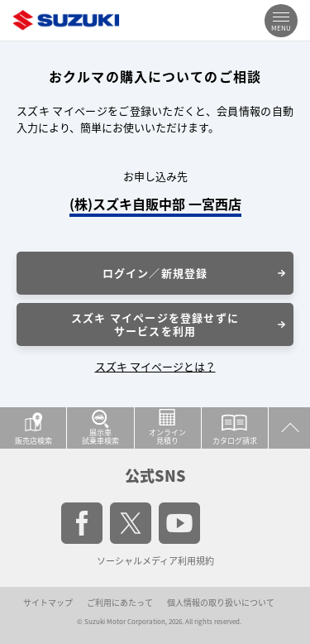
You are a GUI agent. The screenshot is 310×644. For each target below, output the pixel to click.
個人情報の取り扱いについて (221, 602)
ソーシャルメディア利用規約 (155, 561)
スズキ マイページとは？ (155, 366)
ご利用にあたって (120, 602)
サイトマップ (48, 602)
